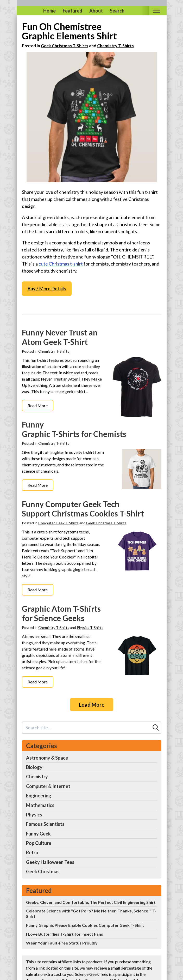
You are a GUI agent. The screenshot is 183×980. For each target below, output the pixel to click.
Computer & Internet (48, 786)
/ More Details (47, 288)
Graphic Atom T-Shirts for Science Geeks (61, 613)
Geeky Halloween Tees (50, 862)
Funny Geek (38, 834)
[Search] (156, 728)
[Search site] (86, 728)
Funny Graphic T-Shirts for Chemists (74, 429)
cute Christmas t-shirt (61, 264)
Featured (72, 11)
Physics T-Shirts (90, 627)
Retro (32, 852)
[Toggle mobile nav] (157, 11)
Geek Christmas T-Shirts (65, 46)
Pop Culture (39, 843)
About (96, 11)
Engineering (39, 796)
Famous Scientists (45, 824)
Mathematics (40, 805)
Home (49, 11)
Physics (34, 815)
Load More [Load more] (92, 705)
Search (117, 11)
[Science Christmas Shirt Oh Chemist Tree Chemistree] (92, 117)
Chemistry (37, 777)
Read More (38, 405)
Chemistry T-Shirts (115, 46)
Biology (34, 767)
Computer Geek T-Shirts (58, 523)
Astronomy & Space (47, 758)
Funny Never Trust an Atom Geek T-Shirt (60, 337)
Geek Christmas (43, 871)
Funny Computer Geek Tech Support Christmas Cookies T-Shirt (83, 509)
